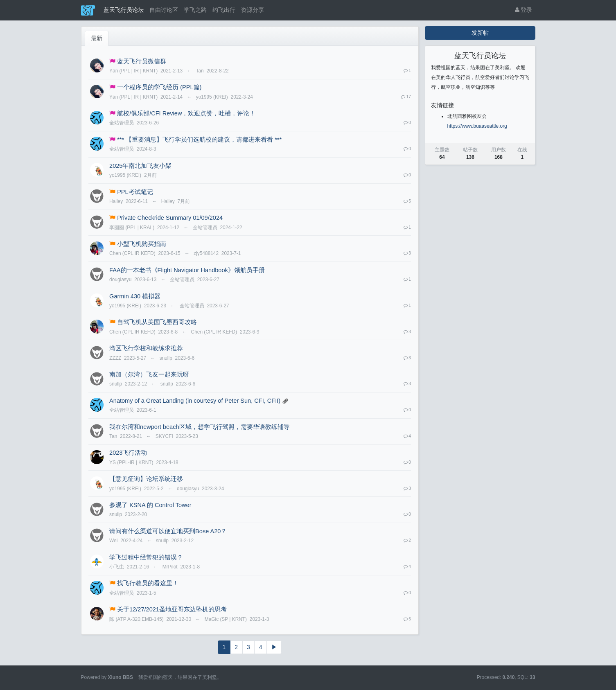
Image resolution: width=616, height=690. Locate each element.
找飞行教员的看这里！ (148, 583)
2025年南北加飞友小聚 (140, 166)
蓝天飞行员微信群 (142, 61)
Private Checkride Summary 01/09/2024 (170, 218)
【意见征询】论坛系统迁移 (146, 479)
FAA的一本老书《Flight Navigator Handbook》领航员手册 (187, 270)
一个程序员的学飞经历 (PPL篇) (159, 87)
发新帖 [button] (480, 33)
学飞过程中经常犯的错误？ (146, 557)
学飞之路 (195, 10)
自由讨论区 (164, 10)
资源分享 (253, 10)
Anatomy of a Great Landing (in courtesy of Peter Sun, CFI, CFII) (195, 401)
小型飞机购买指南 (142, 244)
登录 (524, 10)
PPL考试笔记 (135, 192)
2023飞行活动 (128, 453)
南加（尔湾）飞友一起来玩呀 (149, 374)
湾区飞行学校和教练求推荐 (146, 348)
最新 (97, 38)
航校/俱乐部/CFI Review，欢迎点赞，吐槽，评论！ (186, 113)
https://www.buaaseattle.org (477, 126)
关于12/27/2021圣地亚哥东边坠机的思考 (172, 609)
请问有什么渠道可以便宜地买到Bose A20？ (168, 531)
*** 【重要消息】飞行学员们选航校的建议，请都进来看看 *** (199, 140)
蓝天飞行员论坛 (124, 10)
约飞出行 (224, 10)
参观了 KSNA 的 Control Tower (150, 505)
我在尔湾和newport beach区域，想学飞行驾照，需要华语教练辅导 (199, 427)
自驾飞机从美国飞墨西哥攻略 (157, 322)
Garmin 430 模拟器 (135, 296)
